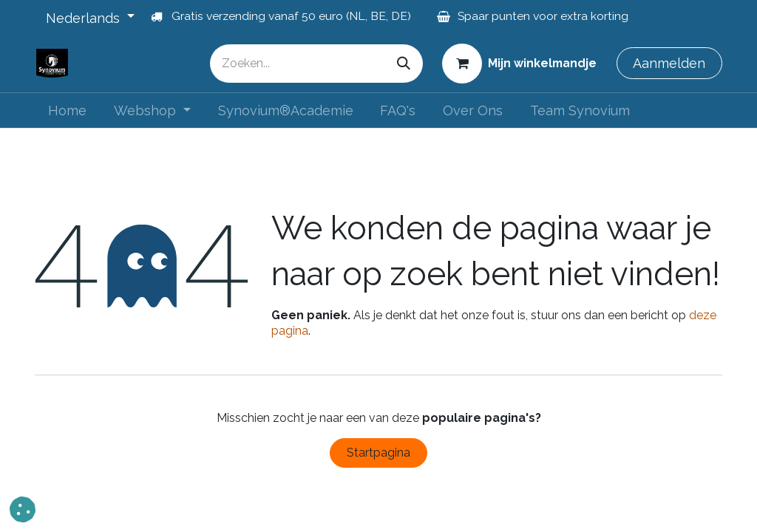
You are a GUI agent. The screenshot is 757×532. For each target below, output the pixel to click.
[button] (23, 509)
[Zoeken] (404, 64)
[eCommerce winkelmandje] (520, 63)
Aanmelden (669, 63)
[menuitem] (68, 110)
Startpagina (378, 453)
